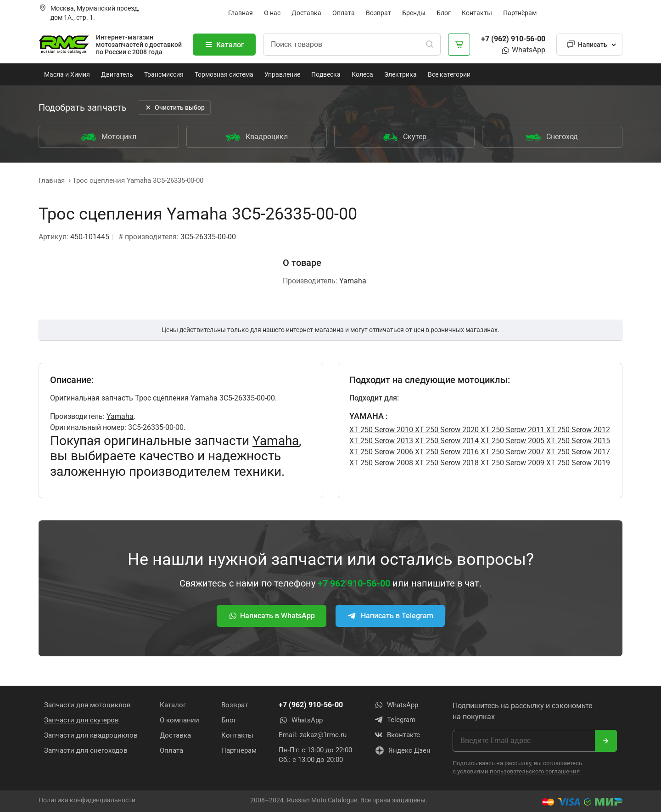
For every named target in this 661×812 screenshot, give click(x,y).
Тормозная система (224, 74)
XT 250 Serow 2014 (446, 441)
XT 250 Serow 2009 (512, 463)
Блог (444, 13)
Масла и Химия (67, 74)
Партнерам (239, 750)
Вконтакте (397, 735)
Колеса (362, 74)
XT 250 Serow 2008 (381, 463)
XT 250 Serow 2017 (577, 452)
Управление (282, 74)
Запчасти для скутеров (81, 720)
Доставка (306, 13)
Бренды (414, 13)
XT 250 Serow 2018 (446, 463)
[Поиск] (430, 45)
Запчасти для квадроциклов (91, 735)
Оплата (344, 13)
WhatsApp (523, 50)
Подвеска (326, 74)
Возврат (378, 13)
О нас (272, 13)
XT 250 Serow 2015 (577, 441)
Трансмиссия (164, 74)
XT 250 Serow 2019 (577, 463)
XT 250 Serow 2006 (381, 452)
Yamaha (120, 416)
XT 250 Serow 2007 (512, 452)
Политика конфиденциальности (87, 800)
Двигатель (117, 74)
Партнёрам (520, 13)
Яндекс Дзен (403, 751)
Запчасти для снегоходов (86, 750)
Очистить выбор (174, 107)
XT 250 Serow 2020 (446, 430)
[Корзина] (459, 45)
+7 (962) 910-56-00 (513, 39)
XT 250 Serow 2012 (577, 430)
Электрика (401, 74)
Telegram (395, 720)
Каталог (224, 45)
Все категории (449, 74)
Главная (241, 13)
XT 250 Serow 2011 (512, 430)
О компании (179, 720)
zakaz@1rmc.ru (323, 735)
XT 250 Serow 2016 (446, 452)
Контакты (477, 13)
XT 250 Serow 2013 (381, 441)
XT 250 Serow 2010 (381, 430)
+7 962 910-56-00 (354, 583)
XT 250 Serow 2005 (512, 441)
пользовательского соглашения (535, 771)
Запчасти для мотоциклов (87, 705)
